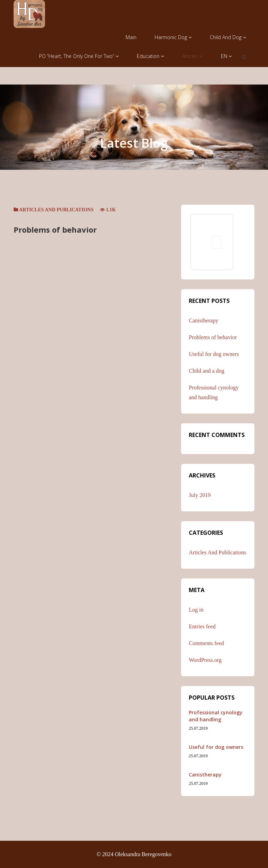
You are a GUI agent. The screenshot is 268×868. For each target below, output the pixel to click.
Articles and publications (56, 210)
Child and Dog (228, 37)
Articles (192, 56)
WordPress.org (205, 660)
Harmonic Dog (173, 37)
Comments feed (206, 643)
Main (131, 37)
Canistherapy (203, 320)
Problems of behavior (55, 229)
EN (226, 56)
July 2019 (200, 495)
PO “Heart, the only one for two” (79, 56)
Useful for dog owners (214, 354)
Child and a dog (207, 371)
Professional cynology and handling (216, 716)
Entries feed (202, 626)
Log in (196, 610)
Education (150, 56)
